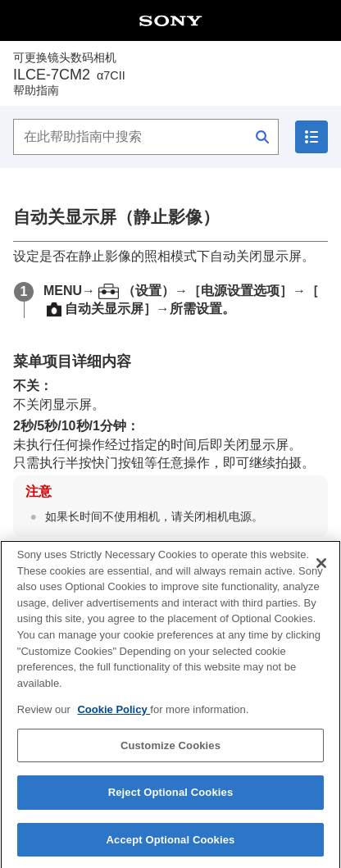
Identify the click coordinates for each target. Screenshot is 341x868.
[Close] (321, 576)
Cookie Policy (114, 723)
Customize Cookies (170, 758)
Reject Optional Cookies (171, 805)
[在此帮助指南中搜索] (146, 137)
